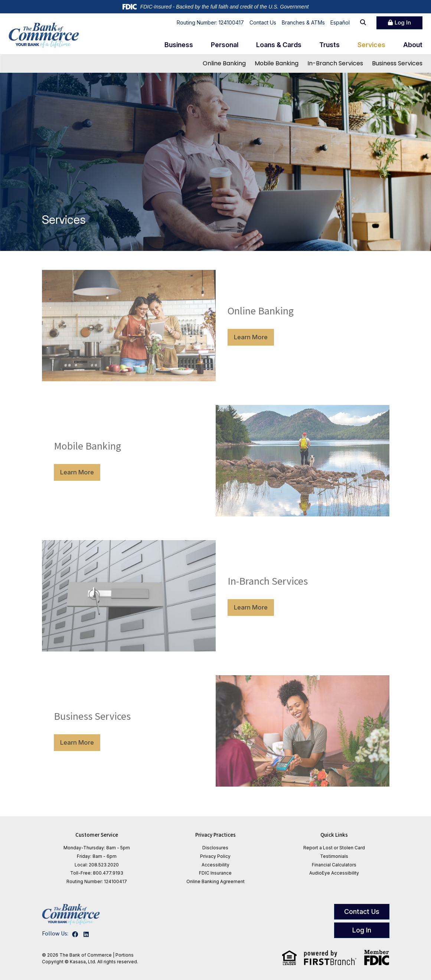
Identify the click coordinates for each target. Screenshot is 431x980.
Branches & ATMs (303, 22)
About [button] (413, 45)
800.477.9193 (108, 873)
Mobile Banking (277, 63)
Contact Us (263, 22)
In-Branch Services (335, 63)
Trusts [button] (329, 45)
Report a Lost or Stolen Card (334, 848)
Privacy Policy (215, 856)
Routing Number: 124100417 (210, 22)
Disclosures (215, 848)
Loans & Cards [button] (279, 45)
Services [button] (371, 45)
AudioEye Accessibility (334, 873)
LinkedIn (86, 934)
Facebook (75, 934)
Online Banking (224, 63)
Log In (403, 22)
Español (340, 22)
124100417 (115, 881)
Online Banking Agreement (215, 881)
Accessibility (215, 865)
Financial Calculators (334, 865)
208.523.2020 (104, 865)
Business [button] (179, 45)
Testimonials (334, 856)
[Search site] (363, 23)
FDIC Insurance (215, 873)
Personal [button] (225, 45)
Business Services (397, 63)
